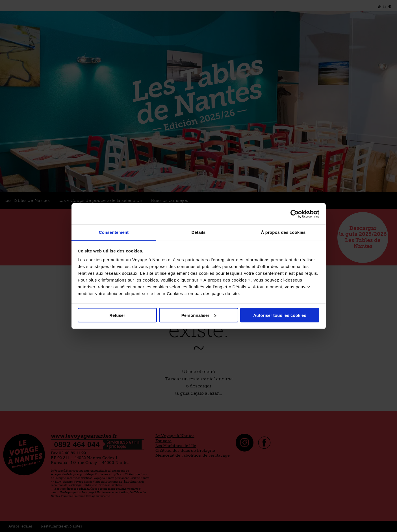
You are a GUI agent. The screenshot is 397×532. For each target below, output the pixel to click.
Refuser (117, 315)
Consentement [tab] (114, 232)
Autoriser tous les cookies (280, 315)
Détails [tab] (199, 232)
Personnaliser (199, 315)
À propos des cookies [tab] (283, 232)
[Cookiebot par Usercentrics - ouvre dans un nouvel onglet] (295, 214)
